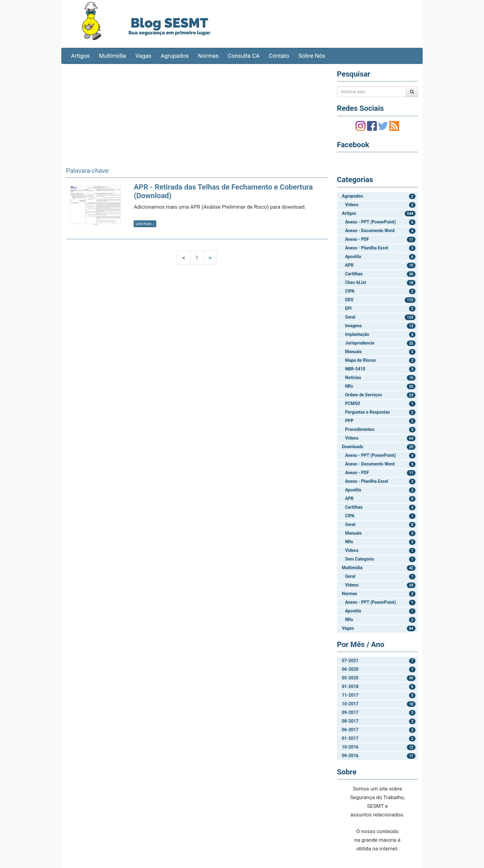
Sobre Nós (312, 56)
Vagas (144, 56)
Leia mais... (145, 224)
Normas (208, 56)
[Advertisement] (197, 113)
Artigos (80, 56)
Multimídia (112, 56)
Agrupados (175, 56)
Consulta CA (244, 56)
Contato (279, 56)
